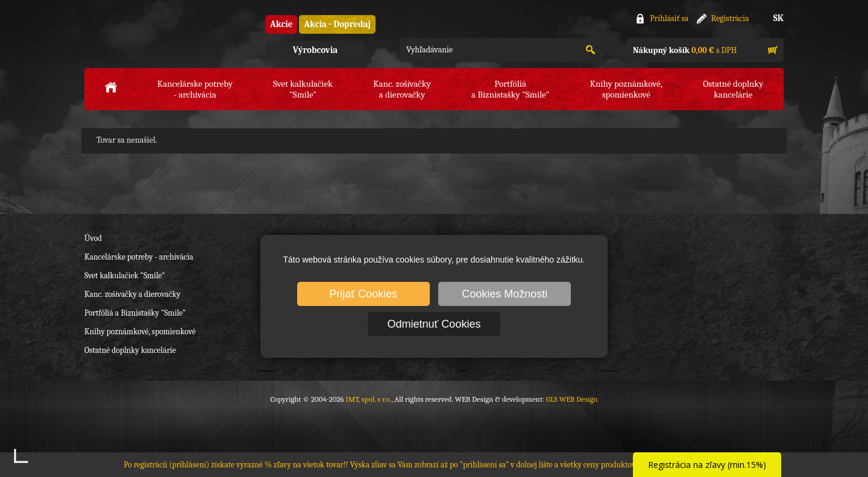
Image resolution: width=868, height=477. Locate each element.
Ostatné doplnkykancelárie (733, 89)
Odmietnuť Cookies (434, 324)
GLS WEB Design (572, 399)
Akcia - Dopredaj (337, 24)
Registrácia (730, 18)
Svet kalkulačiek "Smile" (125, 276)
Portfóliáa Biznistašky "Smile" (510, 89)
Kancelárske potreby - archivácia (139, 257)
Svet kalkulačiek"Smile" (303, 89)
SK (778, 18)
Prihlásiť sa (669, 18)
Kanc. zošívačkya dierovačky (402, 89)
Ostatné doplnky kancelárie (130, 350)
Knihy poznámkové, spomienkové (140, 332)
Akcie (281, 24)
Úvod (93, 238)
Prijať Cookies (363, 294)
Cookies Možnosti (505, 294)
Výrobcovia (315, 50)
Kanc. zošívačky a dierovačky (132, 294)
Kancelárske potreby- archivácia (195, 89)
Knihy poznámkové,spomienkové (626, 89)
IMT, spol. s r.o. (151, 36)
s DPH (685, 50)
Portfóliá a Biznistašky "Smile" (135, 313)
